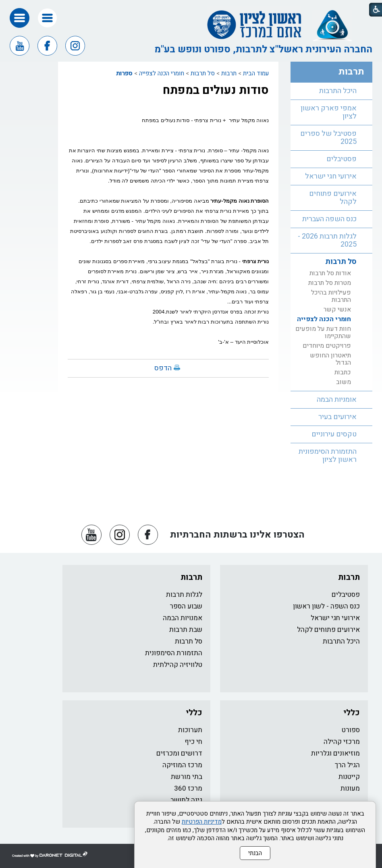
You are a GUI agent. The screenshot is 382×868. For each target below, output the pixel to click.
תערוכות (190, 730)
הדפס (163, 368)
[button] (47, 18)
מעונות (350, 788)
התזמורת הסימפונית (174, 653)
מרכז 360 (188, 788)
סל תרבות (203, 73)
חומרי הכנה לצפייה (162, 73)
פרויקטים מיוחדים (327, 346)
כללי (352, 713)
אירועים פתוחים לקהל (333, 198)
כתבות (343, 372)
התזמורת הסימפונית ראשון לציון (328, 456)
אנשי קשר (337, 309)
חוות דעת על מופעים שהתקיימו (323, 332)
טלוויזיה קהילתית (178, 665)
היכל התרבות (338, 91)
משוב (344, 382)
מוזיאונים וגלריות (335, 753)
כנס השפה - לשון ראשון (326, 606)
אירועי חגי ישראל (331, 176)
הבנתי (255, 853)
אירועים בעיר (337, 417)
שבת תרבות (186, 630)
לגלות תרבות (184, 595)
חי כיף (193, 742)
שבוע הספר (186, 606)
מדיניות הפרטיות (202, 822)
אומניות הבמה (337, 400)
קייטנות (349, 777)
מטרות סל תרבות (330, 283)
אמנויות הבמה (183, 618)
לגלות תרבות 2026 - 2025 (327, 240)
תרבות (229, 73)
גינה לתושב (186, 800)
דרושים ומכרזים (179, 753)
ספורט (351, 730)
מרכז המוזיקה (182, 765)
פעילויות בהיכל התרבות (331, 296)
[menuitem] (331, 91)
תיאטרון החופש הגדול (330, 359)
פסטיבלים (342, 159)
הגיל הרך (347, 765)
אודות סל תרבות (330, 273)
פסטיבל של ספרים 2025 (328, 138)
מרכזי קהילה (342, 742)
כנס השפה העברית (329, 219)
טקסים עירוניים (334, 434)
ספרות (124, 73)
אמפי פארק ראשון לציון (329, 112)
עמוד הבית (256, 73)
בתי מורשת (187, 777)
